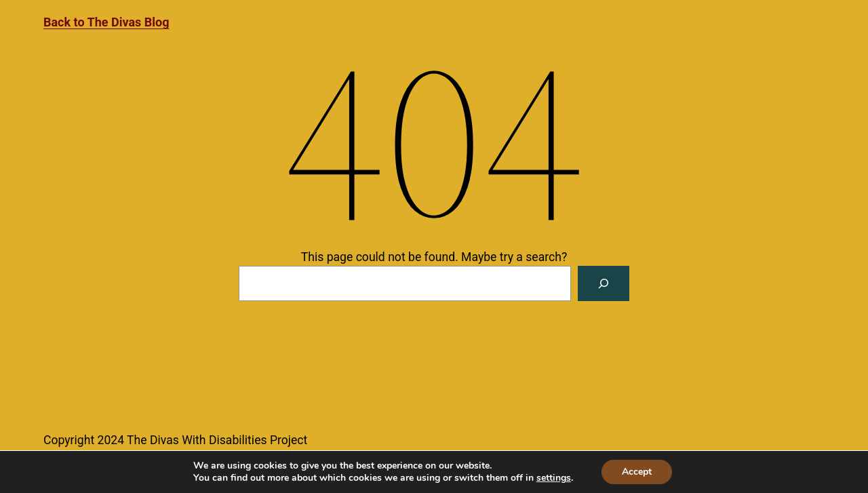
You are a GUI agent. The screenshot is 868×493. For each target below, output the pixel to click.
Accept (637, 472)
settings (554, 478)
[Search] (604, 283)
